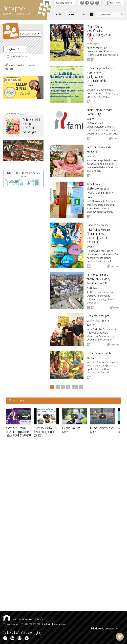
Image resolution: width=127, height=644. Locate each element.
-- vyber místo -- (15, 49)
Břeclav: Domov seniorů (102, 430)
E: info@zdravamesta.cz (54, 624)
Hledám (42, 14)
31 (75, 387)
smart (12, 65)
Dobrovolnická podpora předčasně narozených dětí (31, 128)
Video (71, 14)
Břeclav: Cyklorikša (71, 430)
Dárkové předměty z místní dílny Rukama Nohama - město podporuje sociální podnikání (98, 233)
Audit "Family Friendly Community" (99, 112)
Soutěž (57, 14)
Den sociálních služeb (99, 353)
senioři (21, 65)
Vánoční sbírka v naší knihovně (99, 149)
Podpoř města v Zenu (23, 174)
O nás (84, 14)
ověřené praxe (17, 56)
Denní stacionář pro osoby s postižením (98, 318)
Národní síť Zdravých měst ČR (23, 619)
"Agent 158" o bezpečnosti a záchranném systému (99, 32)
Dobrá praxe (25, 10)
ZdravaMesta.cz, (12, 624)
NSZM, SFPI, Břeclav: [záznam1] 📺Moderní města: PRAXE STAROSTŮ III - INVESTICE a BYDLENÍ (18, 435)
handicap (9, 69)
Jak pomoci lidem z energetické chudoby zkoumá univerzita (98, 279)
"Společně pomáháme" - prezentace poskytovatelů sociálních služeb (100, 74)
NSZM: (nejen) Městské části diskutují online (46, 432)
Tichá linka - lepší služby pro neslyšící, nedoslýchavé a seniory (100, 188)
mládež (31, 65)
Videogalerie (17, 400)
